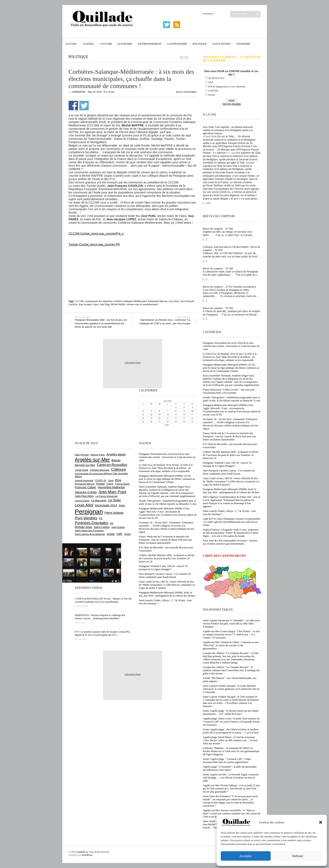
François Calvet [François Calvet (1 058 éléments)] (86, 487)
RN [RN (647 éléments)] (112, 523)
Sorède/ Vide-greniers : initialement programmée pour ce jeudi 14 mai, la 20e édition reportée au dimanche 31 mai (232, 399)
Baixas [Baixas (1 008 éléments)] (116, 460)
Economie (125, 44)
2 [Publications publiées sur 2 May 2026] (184, 407)
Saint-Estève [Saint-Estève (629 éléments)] (118, 527)
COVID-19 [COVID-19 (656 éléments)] (101, 480)
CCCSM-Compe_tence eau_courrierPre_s (96, 234)
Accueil (71, 44)
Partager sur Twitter (84, 106)
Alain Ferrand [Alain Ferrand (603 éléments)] (82, 455)
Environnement (150, 44)
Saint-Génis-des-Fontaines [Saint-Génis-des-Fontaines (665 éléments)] (89, 531)
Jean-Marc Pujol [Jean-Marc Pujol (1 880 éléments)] (112, 492)
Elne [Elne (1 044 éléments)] (118, 480)
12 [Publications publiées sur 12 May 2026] (151, 415)
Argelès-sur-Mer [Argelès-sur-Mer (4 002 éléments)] (92, 460)
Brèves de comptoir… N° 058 (218, 269)
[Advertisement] (133, 258)
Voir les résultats (232, 104)
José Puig (105, 304)
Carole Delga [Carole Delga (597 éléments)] (82, 470)
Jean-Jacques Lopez (89, 304)
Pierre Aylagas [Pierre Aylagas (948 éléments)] (114, 513)
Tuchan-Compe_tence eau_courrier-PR (94, 244)
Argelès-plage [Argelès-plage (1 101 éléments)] (116, 454)
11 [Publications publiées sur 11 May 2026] (143, 415)
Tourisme (243, 44)
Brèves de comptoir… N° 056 (218, 308)
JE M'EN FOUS (217, 78)
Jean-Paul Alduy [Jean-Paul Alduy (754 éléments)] (84, 496)
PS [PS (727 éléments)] (101, 519)
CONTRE (213, 91)
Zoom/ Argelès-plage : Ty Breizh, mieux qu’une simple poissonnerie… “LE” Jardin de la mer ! (231, 712)
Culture (106, 44)
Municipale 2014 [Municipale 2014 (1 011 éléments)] (106, 505)
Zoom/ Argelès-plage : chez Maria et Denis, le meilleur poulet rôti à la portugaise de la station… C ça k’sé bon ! (231, 731)
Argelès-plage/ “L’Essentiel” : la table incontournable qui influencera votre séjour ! (230, 768)
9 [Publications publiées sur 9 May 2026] (184, 411)
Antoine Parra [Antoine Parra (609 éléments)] (98, 455)
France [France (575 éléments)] (110, 484)
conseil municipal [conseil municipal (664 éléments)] (84, 480)
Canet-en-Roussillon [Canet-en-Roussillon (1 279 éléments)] (112, 465)
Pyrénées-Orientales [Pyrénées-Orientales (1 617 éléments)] (92, 523)
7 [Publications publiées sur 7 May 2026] (168, 411)
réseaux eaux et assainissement (142, 304)
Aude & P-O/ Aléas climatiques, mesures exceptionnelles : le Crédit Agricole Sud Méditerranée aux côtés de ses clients (232, 522)
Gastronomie (177, 44)
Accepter (246, 856)
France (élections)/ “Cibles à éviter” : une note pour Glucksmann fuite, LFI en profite (229, 391)
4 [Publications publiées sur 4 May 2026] (143, 411)
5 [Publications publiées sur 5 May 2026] (151, 411)
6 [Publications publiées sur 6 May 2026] (159, 411)
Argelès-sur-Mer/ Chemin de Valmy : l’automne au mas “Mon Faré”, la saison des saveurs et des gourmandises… (231, 645)
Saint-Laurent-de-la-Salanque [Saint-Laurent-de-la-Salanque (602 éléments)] (90, 534)
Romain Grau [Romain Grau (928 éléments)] (84, 527)
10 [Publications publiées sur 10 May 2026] (192, 411)
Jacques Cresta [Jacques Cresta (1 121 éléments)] (86, 492)
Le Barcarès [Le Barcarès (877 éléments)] (99, 500)
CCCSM (79, 301)
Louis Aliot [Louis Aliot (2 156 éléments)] (84, 505)
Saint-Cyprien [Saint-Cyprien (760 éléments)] (102, 527)
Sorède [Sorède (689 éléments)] (111, 534)
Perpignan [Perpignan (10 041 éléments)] (89, 512)
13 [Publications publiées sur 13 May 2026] (159, 415)
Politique (200, 44)
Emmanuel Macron (158, 301)
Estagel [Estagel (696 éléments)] (101, 484)
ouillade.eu (82, 852)
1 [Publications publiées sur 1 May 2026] (176, 407)
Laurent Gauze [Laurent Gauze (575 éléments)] (82, 501)
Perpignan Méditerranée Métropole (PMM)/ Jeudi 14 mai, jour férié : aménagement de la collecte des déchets (231, 491)
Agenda (88, 44)
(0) (209, 203)
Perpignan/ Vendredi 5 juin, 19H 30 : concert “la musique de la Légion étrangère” (227, 464)
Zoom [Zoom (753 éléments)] (128, 534)
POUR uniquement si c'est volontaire (227, 87)
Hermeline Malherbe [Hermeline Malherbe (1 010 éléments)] (111, 487)
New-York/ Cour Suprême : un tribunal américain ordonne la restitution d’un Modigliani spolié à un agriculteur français (228, 130)
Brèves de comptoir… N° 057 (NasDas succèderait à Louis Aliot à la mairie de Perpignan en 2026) (229, 288)
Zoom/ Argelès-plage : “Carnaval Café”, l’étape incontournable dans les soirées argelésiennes (227, 761)
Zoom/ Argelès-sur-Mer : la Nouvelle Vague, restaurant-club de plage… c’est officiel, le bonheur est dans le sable (231, 778)
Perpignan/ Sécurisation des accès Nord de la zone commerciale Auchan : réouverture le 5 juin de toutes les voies (231, 346)
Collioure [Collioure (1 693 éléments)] (119, 470)
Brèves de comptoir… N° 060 (218, 229)
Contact (208, 14)
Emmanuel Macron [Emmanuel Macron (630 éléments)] (85, 484)
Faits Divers (221, 44)
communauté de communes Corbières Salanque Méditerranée (116, 301)
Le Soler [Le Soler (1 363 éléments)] (115, 500)
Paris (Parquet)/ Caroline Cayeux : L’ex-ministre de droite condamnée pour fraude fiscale (229, 472)
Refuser (298, 856)
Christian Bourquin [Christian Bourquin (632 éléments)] (100, 470)
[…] (205, 203)
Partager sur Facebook (73, 106)
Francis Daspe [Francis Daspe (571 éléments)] (122, 484)
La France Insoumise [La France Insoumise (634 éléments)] (106, 496)
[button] (321, 822)
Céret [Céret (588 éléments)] (111, 480)
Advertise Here (133, 363)
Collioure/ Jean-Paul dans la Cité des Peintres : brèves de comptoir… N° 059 (232, 248)
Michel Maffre (118, 304)
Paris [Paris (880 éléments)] (122, 505)
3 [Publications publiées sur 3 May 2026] (192, 407)
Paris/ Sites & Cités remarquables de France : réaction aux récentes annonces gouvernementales (230, 542)
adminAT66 (79, 92)
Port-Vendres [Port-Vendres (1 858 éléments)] (86, 518)
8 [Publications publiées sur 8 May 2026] (176, 411)
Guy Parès (174, 301)
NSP (211, 82)
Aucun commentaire (186, 92)
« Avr (167, 425)
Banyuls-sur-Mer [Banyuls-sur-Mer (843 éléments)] (85, 465)
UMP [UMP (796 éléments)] (119, 534)
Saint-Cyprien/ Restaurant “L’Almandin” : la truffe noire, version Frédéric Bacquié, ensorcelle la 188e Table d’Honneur (232, 624)
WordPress (87, 855)
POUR (212, 95)
